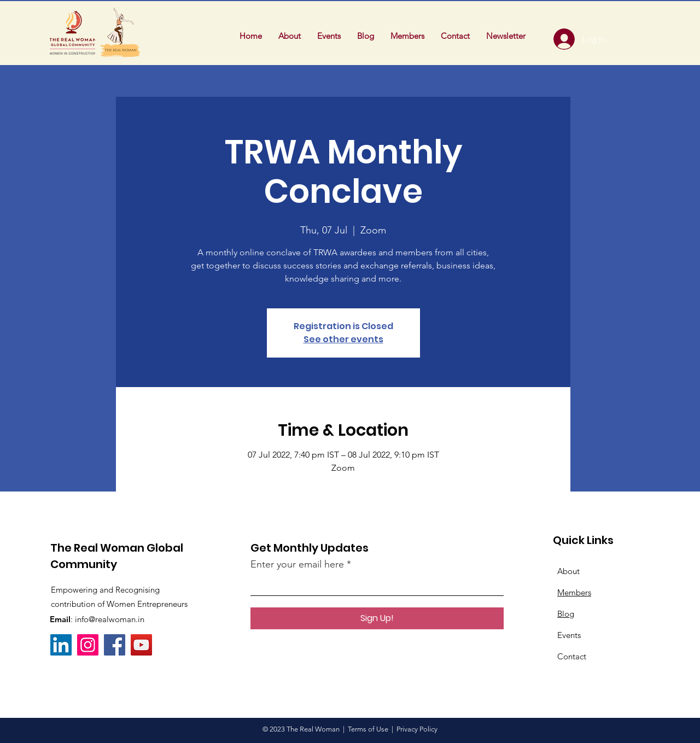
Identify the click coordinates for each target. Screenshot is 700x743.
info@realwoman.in (110, 619)
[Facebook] (115, 645)
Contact (572, 656)
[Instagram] (88, 645)
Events (569, 635)
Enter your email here (297, 564)
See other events (343, 339)
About (568, 571)
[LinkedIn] (61, 645)
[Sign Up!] (377, 618)
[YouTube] (141, 645)
